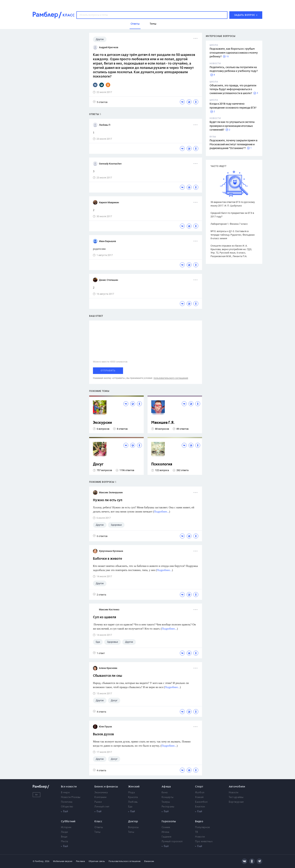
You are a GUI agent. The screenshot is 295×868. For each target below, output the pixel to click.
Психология (162, 464)
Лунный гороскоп (172, 842)
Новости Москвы (71, 797)
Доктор (133, 822)
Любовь (133, 802)
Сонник (166, 827)
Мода (131, 793)
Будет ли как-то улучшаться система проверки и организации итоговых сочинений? (232, 126)
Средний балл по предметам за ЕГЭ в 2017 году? (232, 215)
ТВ (197, 832)
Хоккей (199, 797)
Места (65, 842)
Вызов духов (103, 734)
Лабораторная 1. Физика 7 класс (229, 224)
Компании (100, 797)
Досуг (98, 464)
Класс (98, 822)
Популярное (202, 827)
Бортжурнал (236, 802)
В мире (65, 793)
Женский (134, 787)
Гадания (166, 837)
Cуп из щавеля (105, 617)
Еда (130, 807)
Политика (67, 802)
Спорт (199, 787)
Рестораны (168, 807)
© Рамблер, (38, 861)
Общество (67, 807)
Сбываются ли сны (108, 676)
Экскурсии (102, 423)
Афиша (166, 787)
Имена (165, 832)
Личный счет (102, 807)
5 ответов (100, 102)
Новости (234, 793)
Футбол (200, 793)
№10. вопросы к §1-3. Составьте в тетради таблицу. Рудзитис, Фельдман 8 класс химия (233, 235)
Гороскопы (169, 822)
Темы (97, 832)
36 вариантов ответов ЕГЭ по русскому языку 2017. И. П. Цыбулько (233, 204)
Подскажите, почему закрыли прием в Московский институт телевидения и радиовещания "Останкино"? (233, 144)
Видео (199, 822)
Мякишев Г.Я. (163, 423)
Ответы (99, 827)
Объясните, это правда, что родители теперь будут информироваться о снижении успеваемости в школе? (233, 89)
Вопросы (133, 827)
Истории (66, 827)
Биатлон (200, 807)
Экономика (101, 793)
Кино (165, 793)
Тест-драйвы (236, 797)
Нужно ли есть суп (108, 500)
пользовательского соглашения (171, 378)
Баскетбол (201, 802)
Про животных (204, 842)
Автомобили (237, 787)
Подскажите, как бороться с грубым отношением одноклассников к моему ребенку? (234, 53)
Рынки (98, 802)
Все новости (69, 787)
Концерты (168, 797)
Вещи (64, 837)
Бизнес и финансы (106, 787)
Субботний (68, 822)
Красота (133, 797)
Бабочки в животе (108, 559)
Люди (64, 832)
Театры (166, 802)
